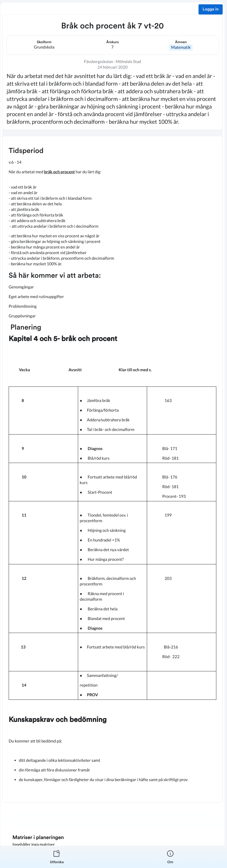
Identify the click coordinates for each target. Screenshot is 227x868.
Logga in (211, 9)
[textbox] (112, 469)
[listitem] (57, 857)
